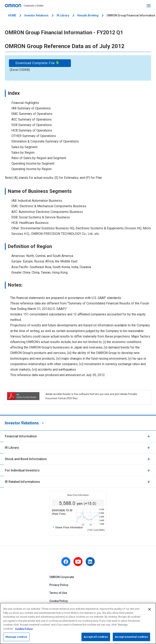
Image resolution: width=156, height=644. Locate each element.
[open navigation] (149, 6)
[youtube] (78, 562)
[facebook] (66, 562)
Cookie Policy (58, 601)
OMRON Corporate (62, 577)
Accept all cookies (96, 637)
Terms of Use (58, 593)
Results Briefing (88, 15)
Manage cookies (16, 637)
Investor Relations (36, 15)
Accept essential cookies (131, 637)
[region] (78, 623)
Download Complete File (37, 63)
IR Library (63, 15)
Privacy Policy (59, 585)
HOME (12, 15)
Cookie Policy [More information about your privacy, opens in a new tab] (24, 629)
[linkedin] (90, 562)
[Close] (149, 609)
